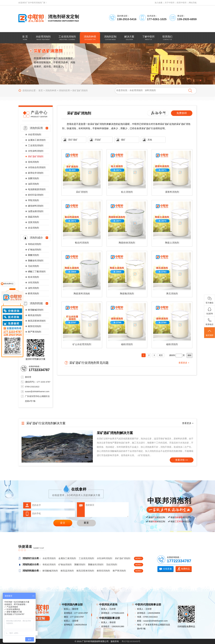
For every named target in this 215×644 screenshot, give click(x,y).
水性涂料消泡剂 (36, 151)
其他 (147, 140)
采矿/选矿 (70, 140)
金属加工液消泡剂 (37, 140)
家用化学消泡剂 (36, 173)
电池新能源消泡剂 (37, 189)
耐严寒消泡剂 (35, 332)
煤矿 (121, 140)
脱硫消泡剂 (33, 217)
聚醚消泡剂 (33, 255)
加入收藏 (159, 3)
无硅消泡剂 (33, 266)
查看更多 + (184, 363)
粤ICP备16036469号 (131, 641)
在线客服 (167, 569)
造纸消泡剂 (33, 162)
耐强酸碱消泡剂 (36, 310)
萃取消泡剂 (33, 200)
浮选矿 (95, 140)
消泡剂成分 (36, 238)
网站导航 (193, 3)
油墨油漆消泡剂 (36, 211)
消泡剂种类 (51, 90)
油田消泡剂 (33, 184)
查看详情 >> (182, 460)
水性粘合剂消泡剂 (37, 167)
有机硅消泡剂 (35, 244)
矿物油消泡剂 (35, 250)
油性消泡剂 (33, 288)
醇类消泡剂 (33, 293)
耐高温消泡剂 (35, 315)
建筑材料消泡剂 (36, 206)
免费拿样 (182, 113)
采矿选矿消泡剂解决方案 (115, 433)
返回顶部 (210, 333)
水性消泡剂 (33, 282)
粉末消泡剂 (33, 277)
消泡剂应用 (64, 90)
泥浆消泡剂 (33, 222)
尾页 (161, 355)
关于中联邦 (170, 3)
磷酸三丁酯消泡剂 (37, 272)
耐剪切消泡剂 (35, 326)
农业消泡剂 (33, 228)
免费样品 (185, 569)
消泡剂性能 (36, 303)
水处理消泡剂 (35, 134)
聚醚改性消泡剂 (36, 261)
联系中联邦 (182, 3)
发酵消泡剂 (33, 178)
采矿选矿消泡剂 (80, 90)
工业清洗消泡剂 (36, 145)
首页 (41, 90)
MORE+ (139, 558)
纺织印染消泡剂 (36, 195)
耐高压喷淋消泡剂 (37, 321)
